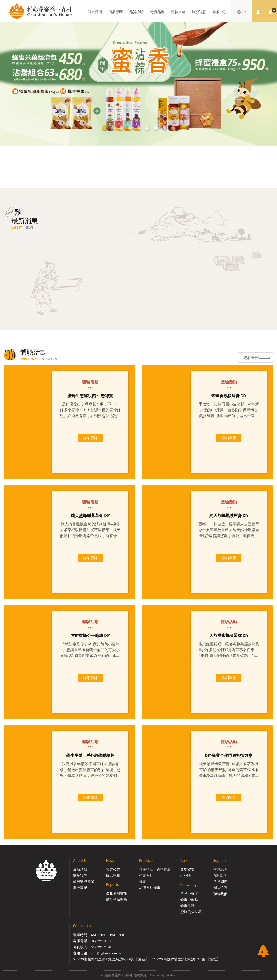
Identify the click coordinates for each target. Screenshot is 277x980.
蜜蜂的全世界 (191, 912)
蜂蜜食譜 (187, 906)
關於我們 (95, 12)
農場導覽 (187, 870)
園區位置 (220, 888)
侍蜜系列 (146, 876)
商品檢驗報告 (117, 900)
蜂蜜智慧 (199, 12)
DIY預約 (186, 876)
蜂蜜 (143, 882)
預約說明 (220, 876)
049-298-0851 (101, 941)
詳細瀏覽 (90, 438)
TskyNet (171, 975)
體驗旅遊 (178, 12)
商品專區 (116, 12)
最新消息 (80, 870)
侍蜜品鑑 (157, 12)
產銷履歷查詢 (117, 894)
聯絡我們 (220, 894)
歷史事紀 (80, 888)
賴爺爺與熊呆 (84, 882)
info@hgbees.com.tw (106, 953)
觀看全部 (251, 358)
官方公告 (113, 870)
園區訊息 (113, 876)
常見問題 (220, 882)
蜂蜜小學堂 (189, 900)
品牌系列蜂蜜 (150, 888)
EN (241, 12)
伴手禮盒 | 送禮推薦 (155, 870)
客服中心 (220, 12)
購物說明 (220, 870)
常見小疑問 (189, 894)
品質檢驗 (136, 12)
